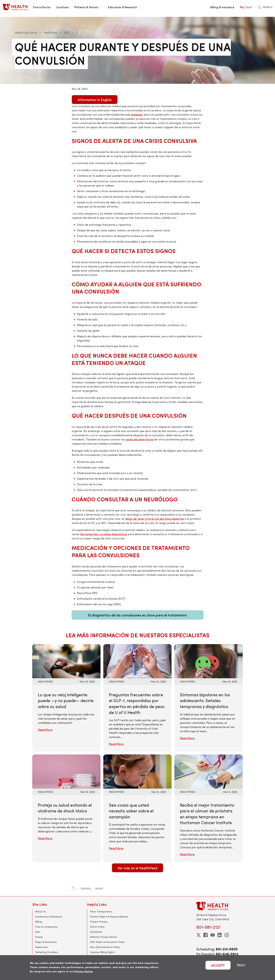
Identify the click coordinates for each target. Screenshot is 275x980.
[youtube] (213, 935)
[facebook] (206, 935)
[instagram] (227, 935)
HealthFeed (50, 32)
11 (77, 32)
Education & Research (125, 7)
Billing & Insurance (222, 7)
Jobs (38, 932)
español (86, 888)
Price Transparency (101, 911)
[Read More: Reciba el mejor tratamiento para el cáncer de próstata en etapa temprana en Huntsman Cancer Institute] (208, 771)
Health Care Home (26, 32)
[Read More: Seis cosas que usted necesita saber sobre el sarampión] (137, 771)
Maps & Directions (46, 942)
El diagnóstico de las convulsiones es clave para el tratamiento (137, 615)
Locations (62, 7)
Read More (45, 730)
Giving (39, 937)
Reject (241, 965)
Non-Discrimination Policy (105, 947)
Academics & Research (49, 917)
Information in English (95, 100)
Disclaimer (96, 932)
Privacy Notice (84, 971)
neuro (99, 888)
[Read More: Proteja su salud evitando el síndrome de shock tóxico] (66, 771)
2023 (67, 32)
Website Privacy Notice (103, 937)
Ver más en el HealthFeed (137, 868)
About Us (41, 911)
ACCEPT (218, 965)
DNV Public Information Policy (107, 942)
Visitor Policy (97, 927)
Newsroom (42, 947)
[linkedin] (220, 935)
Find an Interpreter (46, 927)
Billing (39, 922)
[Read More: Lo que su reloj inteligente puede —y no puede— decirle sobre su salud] (66, 661)
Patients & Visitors (88, 7)
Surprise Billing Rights (102, 952)
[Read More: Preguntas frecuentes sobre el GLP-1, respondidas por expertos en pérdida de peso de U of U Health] (137, 661)
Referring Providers (47, 952)
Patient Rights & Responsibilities (109, 917)
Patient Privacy (99, 922)
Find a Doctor (42, 7)
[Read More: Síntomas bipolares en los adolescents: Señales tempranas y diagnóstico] (208, 661)
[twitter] (199, 935)
